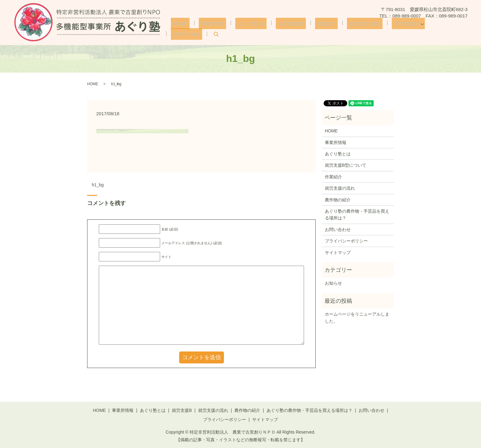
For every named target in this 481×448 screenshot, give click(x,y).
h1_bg (98, 185)
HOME (190, 29)
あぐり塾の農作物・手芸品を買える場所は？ (357, 215)
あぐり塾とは (252, 29)
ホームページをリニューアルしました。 (357, 317)
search (462, 29)
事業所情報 (217, 29)
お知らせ (333, 283)
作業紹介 (319, 29)
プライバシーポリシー (346, 241)
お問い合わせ (434, 29)
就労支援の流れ (354, 29)
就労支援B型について (346, 165)
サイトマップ (338, 252)
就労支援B (182, 410)
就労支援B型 (288, 29)
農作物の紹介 (393, 29)
